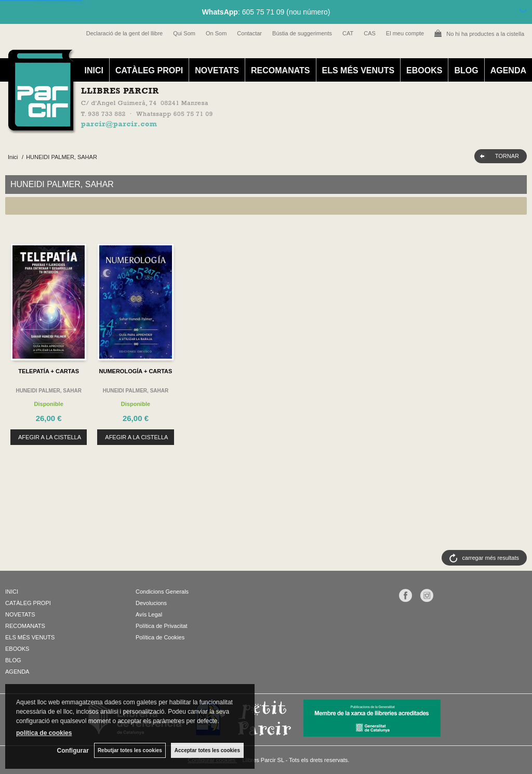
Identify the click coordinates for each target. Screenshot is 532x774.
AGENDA (508, 70)
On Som (216, 33)
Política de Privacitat (162, 626)
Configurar (73, 751)
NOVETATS (217, 70)
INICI (94, 70)
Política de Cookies (160, 637)
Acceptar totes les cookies (207, 750)
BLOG (466, 70)
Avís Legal (149, 614)
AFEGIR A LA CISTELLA (50, 437)
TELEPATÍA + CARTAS (49, 371)
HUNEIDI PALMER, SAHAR (48, 391)
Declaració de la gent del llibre (124, 33)
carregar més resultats (491, 558)
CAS (370, 33)
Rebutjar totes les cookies (130, 750)
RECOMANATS (280, 70)
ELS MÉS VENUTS (358, 70)
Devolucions (151, 603)
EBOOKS (424, 70)
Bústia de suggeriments (302, 33)
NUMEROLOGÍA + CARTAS (136, 371)
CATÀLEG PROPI (149, 70)
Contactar (249, 33)
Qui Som (184, 33)
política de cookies (44, 733)
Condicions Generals (162, 592)
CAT (348, 33)
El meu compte (405, 33)
